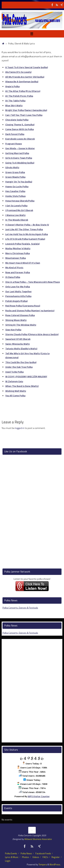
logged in (20, 428)
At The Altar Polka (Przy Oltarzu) (23, 91)
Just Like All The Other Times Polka (24, 229)
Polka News (26, 853)
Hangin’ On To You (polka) (19, 182)
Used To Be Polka (14, 372)
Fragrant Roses (14, 144)
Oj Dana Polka (13, 277)
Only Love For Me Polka (18, 287)
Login (8, 861)
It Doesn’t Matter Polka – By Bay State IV (27, 225)
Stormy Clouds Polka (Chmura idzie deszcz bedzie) (32, 334)
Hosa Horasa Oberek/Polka (20, 201)
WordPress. (55, 864)
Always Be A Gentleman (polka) (22, 82)
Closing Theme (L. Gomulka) (20, 125)
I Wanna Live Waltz (15, 215)
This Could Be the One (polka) (21, 362)
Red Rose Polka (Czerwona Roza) (23, 306)
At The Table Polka (15, 101)
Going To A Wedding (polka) (20, 163)
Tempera (43, 864)
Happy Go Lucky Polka (17, 186)
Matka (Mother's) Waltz (18, 248)
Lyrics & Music (12, 857)
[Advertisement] (32, 436)
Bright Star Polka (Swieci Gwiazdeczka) (26, 110)
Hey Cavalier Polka (15, 191)
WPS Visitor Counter (39, 796)
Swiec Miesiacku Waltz (18, 344)
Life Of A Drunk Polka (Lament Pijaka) (25, 239)
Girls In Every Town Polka (19, 158)
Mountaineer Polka (16, 258)
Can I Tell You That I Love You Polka (24, 115)
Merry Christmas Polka (18, 253)
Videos (36, 857)
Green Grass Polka (15, 172)
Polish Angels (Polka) (16, 301)
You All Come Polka (15, 396)
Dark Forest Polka (15, 134)
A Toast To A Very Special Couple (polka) (27, 67)
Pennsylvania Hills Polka (18, 296)
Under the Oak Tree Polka (19, 367)
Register (56, 857)
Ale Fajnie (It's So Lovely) (18, 72)
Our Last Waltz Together (19, 291)
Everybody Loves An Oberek (20, 139)
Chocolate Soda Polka (17, 120)
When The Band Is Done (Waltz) (22, 386)
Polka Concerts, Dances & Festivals (20, 608)
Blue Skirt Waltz (14, 105)
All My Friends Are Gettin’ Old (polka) (25, 77)
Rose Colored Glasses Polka (20, 315)
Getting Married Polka (17, 153)
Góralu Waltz (12, 167)
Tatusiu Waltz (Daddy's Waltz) (21, 349)
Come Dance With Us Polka (20, 129)
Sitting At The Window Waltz (21, 325)
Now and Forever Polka (18, 272)
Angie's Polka (12, 86)
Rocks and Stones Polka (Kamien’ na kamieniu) (30, 311)
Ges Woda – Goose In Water (20, 148)
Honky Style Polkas (15, 196)
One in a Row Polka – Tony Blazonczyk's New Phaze (33, 282)
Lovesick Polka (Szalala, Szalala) (22, 244)
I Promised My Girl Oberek (19, 210)
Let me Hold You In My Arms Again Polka (27, 234)
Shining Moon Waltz (16, 320)
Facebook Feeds (43, 853)
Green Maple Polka (15, 177)
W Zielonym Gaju (14, 381)
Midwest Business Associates (38, 839)
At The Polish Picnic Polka (19, 96)
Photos (25, 857)
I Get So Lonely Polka (16, 206)
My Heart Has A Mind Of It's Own (23, 263)
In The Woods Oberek (17, 220)
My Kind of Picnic (14, 268)
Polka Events (11, 853)
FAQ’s (45, 857)
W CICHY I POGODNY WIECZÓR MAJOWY (26, 376)
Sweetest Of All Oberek (18, 339)
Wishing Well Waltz (16, 391)
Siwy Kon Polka (13, 330)
